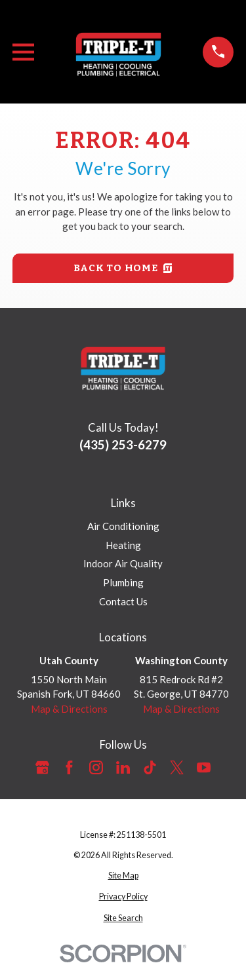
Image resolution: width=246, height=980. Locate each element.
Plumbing (123, 582)
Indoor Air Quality (123, 563)
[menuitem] (123, 876)
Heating (123, 545)
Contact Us (123, 601)
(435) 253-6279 (123, 444)
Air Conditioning (123, 526)
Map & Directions (69, 709)
